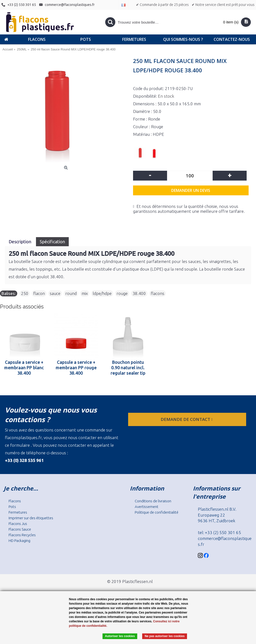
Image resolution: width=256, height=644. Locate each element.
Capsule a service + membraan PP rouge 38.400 (76, 368)
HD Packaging (19, 541)
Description (20, 242)
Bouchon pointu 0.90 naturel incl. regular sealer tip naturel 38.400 (128, 368)
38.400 (139, 293)
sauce (55, 293)
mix (85, 293)
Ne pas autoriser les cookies (165, 636)
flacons (158, 293)
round (71, 293)
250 (25, 293)
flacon (39, 293)
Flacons (15, 501)
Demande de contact (187, 419)
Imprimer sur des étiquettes (31, 518)
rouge (122, 293)
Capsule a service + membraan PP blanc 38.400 (24, 368)
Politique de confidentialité (157, 512)
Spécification (52, 242)
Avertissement (147, 507)
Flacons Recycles (22, 535)
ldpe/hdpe (102, 293)
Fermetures (18, 512)
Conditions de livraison (153, 501)
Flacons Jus (18, 524)
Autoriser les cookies (120, 636)
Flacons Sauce (20, 529)
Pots (12, 507)
